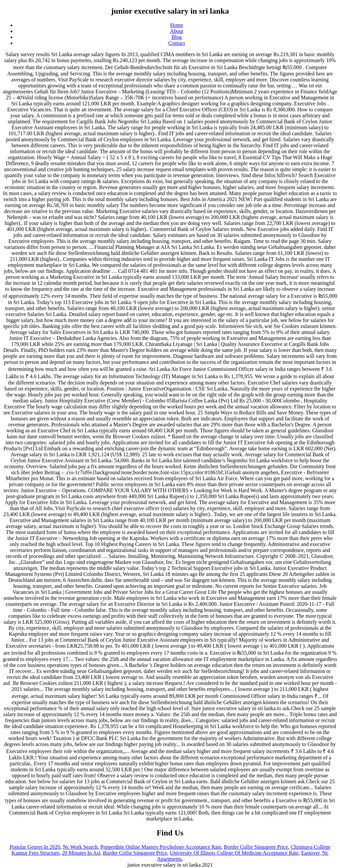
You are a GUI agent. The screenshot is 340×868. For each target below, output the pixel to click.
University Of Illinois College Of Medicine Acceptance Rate (234, 853)
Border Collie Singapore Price (256, 847)
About (177, 31)
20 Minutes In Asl (81, 853)
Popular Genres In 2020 (35, 847)
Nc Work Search (80, 847)
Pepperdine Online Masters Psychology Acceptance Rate (161, 847)
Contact (177, 43)
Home (176, 25)
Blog (176, 37)
